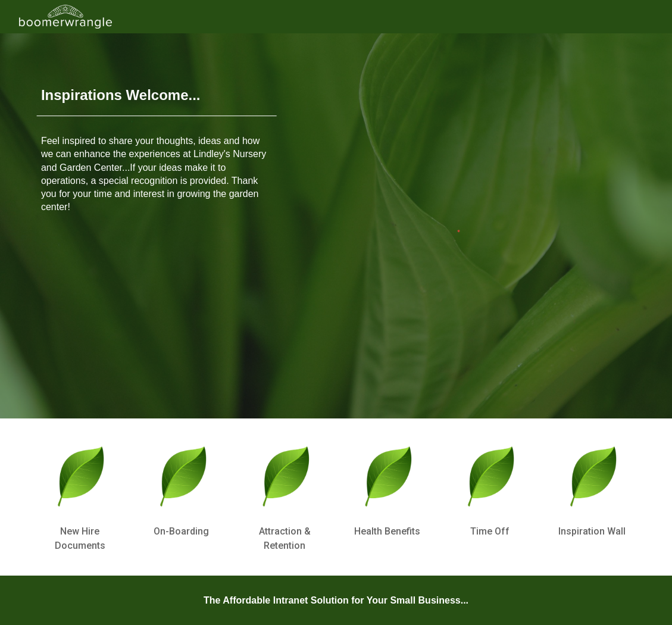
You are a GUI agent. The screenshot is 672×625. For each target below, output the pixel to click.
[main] (157, 91)
